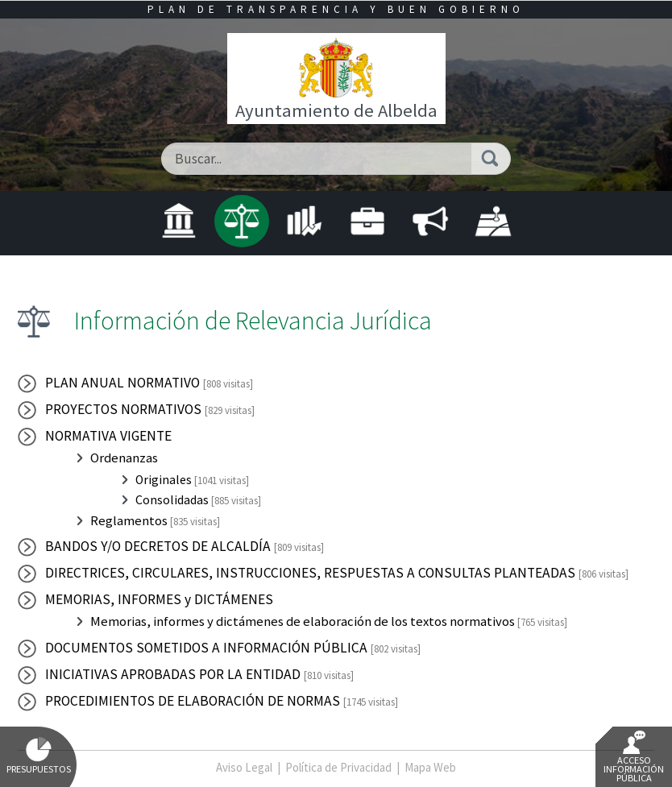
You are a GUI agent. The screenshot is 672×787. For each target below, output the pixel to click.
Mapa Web (430, 767)
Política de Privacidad (338, 767)
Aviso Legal (244, 767)
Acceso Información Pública (634, 757)
